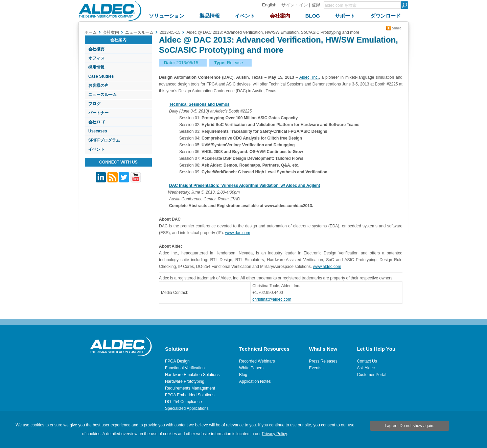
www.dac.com (237, 233)
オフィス (96, 58)
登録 (316, 5)
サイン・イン (295, 5)
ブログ (94, 104)
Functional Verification (185, 368)
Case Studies (101, 76)
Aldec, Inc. (309, 77)
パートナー (98, 113)
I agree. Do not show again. (410, 426)
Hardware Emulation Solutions (192, 375)
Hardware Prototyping (185, 381)
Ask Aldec (366, 368)
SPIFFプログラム (104, 140)
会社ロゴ (96, 122)
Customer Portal (372, 375)
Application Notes (255, 381)
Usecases (98, 131)
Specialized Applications (187, 408)
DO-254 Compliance (183, 402)
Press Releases (323, 361)
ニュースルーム (102, 95)
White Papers (251, 368)
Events (315, 368)
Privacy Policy (274, 434)
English (269, 5)
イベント (96, 149)
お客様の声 (98, 85)
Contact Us (367, 361)
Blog (243, 375)
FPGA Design (177, 361)
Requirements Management (190, 388)
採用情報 (96, 67)
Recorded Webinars (257, 361)
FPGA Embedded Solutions (190, 395)
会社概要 (96, 49)
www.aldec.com (327, 267)
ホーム (91, 32)
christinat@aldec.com (272, 299)
